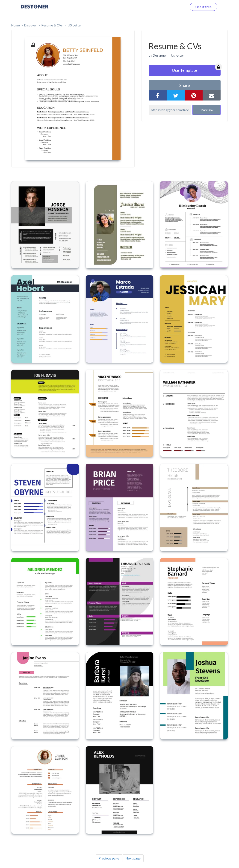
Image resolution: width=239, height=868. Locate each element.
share (185, 85)
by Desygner (158, 55)
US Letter (75, 25)
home (16, 25)
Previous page (109, 858)
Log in (176, 7)
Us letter (177, 55)
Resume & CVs (52, 25)
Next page (133, 858)
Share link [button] (207, 110)
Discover (31, 25)
